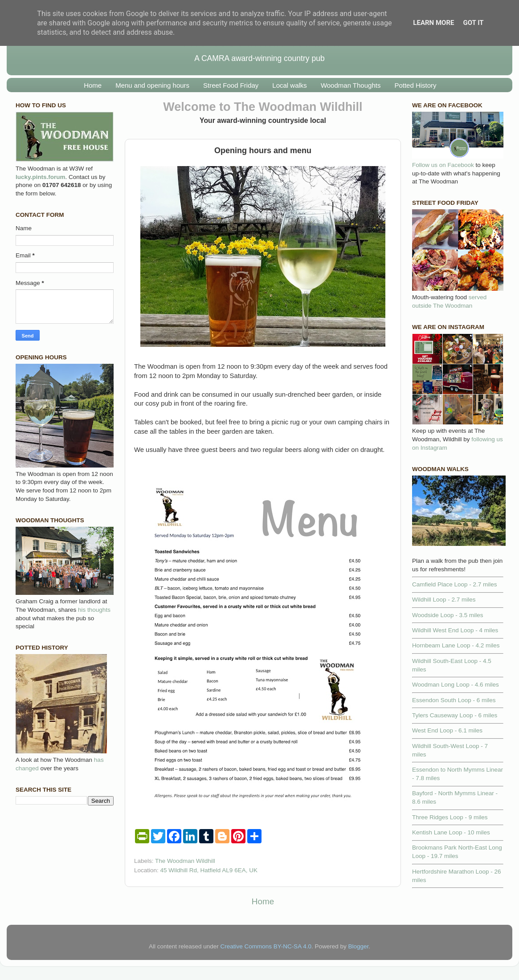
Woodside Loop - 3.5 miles (448, 615)
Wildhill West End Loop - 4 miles (455, 630)
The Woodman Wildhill (185, 861)
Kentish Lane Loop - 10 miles (451, 832)
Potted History (415, 85)
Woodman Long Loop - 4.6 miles (456, 685)
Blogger (358, 946)
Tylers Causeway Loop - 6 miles (455, 715)
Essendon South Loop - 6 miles (454, 700)
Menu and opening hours (152, 85)
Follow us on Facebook (443, 165)
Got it (473, 23)
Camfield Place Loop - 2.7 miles (455, 584)
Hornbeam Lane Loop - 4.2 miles (456, 645)
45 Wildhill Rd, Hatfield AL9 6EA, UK (209, 870)
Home (93, 85)
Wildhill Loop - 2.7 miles (444, 600)
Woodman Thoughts (351, 85)
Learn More (433, 23)
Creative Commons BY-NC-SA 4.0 (266, 946)
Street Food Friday (231, 85)
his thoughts (94, 610)
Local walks (290, 85)
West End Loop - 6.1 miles (447, 730)
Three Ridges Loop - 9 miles (450, 817)
